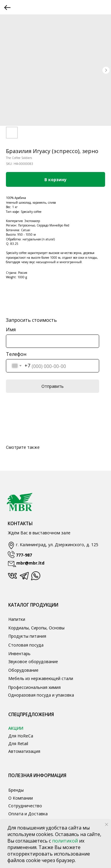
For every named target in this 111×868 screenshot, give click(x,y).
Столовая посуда (26, 645)
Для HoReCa (21, 736)
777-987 (24, 555)
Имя (11, 329)
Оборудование (23, 670)
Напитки (17, 619)
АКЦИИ (16, 728)
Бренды (16, 790)
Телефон (16, 354)
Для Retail (18, 744)
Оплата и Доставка (28, 814)
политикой (66, 841)
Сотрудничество (25, 806)
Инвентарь (19, 654)
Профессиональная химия (34, 687)
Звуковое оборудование (33, 662)
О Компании (21, 798)
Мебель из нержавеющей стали (41, 678)
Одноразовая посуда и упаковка (41, 695)
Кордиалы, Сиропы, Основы (36, 628)
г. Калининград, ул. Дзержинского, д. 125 (57, 545)
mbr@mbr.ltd (30, 563)
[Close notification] (107, 824)
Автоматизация (24, 751)
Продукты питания (27, 636)
